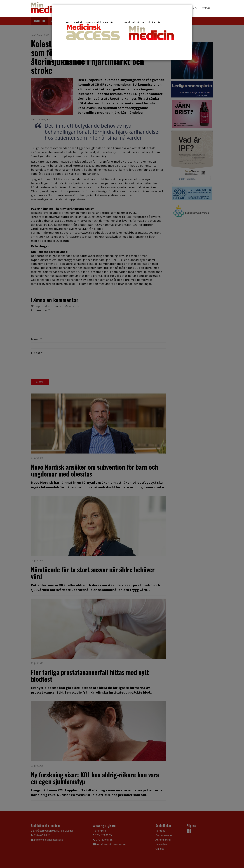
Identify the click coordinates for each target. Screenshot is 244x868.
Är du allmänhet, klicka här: (151, 31)
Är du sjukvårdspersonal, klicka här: (93, 30)
